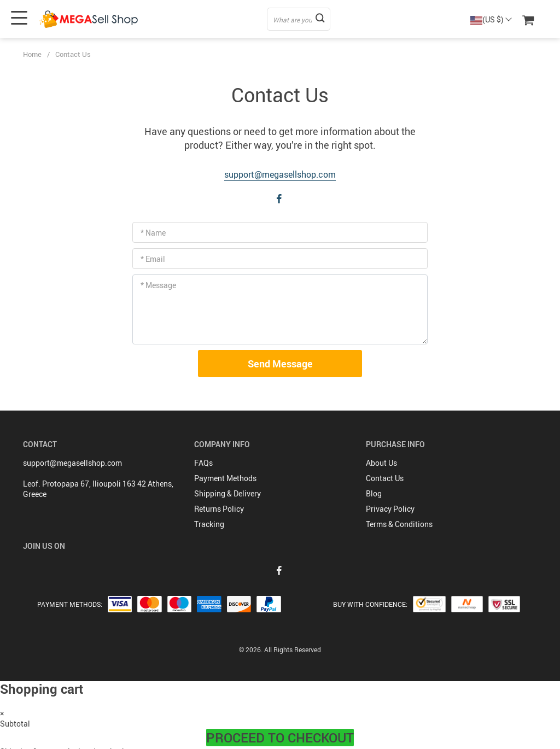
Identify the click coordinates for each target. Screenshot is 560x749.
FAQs (203, 463)
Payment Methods (225, 478)
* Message (158, 285)
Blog (374, 493)
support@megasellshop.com (280, 174)
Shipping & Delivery (227, 493)
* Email (153, 259)
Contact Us (385, 478)
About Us (381, 463)
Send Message (280, 364)
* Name (153, 233)
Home (32, 54)
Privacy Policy (390, 509)
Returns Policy (219, 509)
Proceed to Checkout (280, 738)
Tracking (209, 524)
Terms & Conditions (399, 524)
